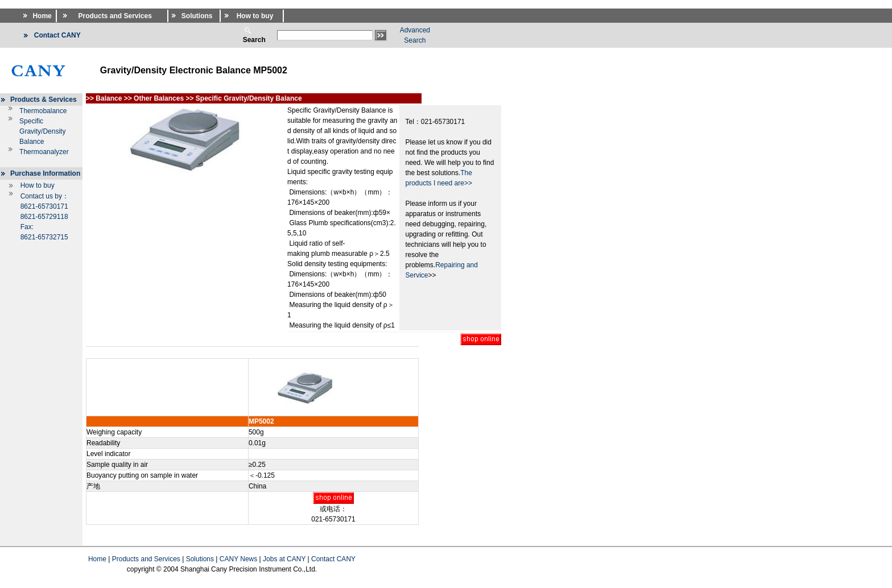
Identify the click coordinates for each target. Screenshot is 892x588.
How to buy (38, 185)
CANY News (238, 559)
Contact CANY (333, 559)
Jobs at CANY (284, 559)
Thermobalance (43, 111)
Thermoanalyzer (44, 152)
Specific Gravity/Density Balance (42, 131)
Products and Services (146, 559)
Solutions (200, 559)
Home (97, 559)
